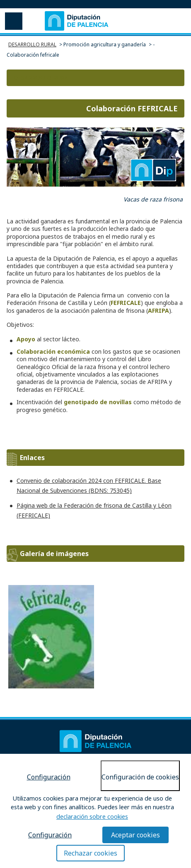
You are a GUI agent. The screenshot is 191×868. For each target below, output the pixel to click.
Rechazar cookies (91, 853)
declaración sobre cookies (92, 816)
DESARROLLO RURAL (32, 44)
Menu (13, 21)
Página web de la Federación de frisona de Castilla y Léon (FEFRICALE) (94, 510)
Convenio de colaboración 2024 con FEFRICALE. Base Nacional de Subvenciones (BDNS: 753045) (89, 486)
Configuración (49, 777)
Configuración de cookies (140, 777)
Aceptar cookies (135, 835)
